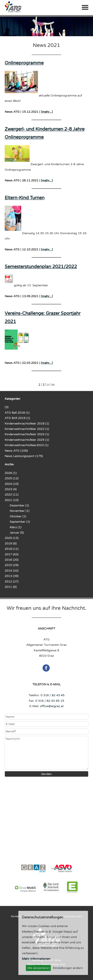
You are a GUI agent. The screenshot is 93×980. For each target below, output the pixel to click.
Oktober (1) (18, 516)
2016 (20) (12, 560)
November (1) (20, 511)
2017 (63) (12, 554)
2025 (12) (12, 478)
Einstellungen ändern (68, 968)
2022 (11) (12, 495)
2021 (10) (12, 500)
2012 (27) (12, 581)
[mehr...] (47, 112)
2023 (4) (11, 489)
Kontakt (15, 916)
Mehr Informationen (36, 959)
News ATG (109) (16, 451)
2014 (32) (12, 571)
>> (53, 384)
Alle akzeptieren (38, 968)
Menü (85, 7)
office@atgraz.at (52, 706)
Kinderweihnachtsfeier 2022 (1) (27, 429)
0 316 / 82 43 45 (53, 695)
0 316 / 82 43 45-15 (50, 701)
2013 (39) (12, 576)
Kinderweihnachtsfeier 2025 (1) (27, 440)
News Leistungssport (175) (24, 456)
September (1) (20, 522)
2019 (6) (11, 543)
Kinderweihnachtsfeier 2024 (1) (27, 434)
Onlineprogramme (24, 63)
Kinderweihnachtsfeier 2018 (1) (27, 423)
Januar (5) (17, 533)
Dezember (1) (19, 505)
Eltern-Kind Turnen (25, 198)
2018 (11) (12, 549)
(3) (7, 407)
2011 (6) (11, 587)
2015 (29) (12, 565)
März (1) (16, 527)
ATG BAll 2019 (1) (17, 418)
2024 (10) (12, 484)
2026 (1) (11, 473)
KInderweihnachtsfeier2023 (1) (27, 445)
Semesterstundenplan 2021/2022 (41, 267)
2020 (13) (12, 538)
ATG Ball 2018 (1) (17, 413)
